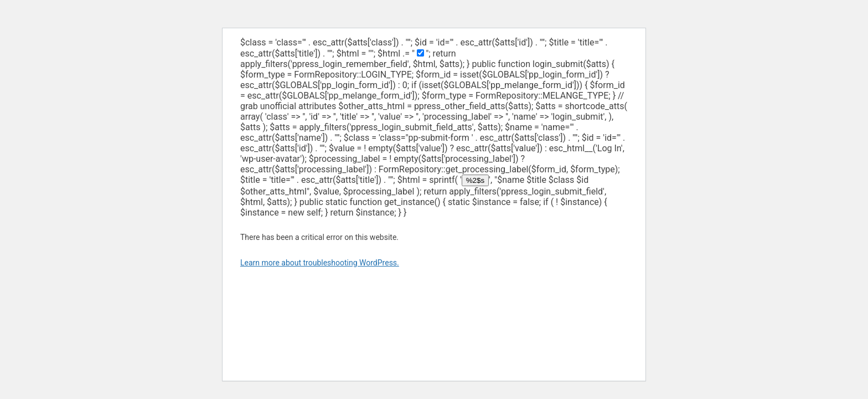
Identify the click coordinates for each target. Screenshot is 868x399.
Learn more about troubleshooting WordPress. (320, 263)
